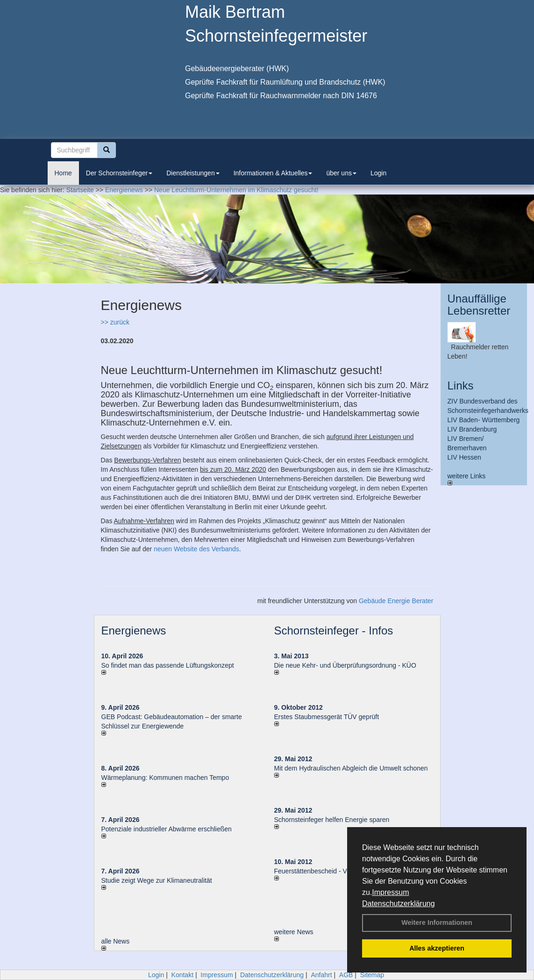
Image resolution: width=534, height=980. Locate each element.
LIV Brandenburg (472, 429)
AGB (346, 975)
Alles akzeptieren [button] (437, 948)
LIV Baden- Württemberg (484, 420)
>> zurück (115, 322)
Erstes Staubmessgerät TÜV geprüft (327, 717)
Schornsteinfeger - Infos (334, 631)
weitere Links (467, 479)
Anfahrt (321, 975)
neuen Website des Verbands (196, 549)
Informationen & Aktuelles (273, 173)
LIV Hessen (464, 457)
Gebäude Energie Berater (396, 601)
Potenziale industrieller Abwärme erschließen (167, 829)
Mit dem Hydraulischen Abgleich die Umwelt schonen (351, 768)
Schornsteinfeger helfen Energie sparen (332, 820)
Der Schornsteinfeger (119, 173)
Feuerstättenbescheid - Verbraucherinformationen (346, 871)
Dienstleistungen (193, 173)
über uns (341, 173)
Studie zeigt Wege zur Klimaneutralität (157, 880)
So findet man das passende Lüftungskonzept (168, 665)
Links (461, 386)
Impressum (390, 892)
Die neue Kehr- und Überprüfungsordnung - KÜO (345, 665)
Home (63, 173)
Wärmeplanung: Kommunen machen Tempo (165, 778)
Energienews (134, 631)
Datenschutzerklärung (399, 904)
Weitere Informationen (437, 922)
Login (378, 173)
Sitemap (372, 975)
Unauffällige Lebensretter (479, 305)
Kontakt (182, 975)
